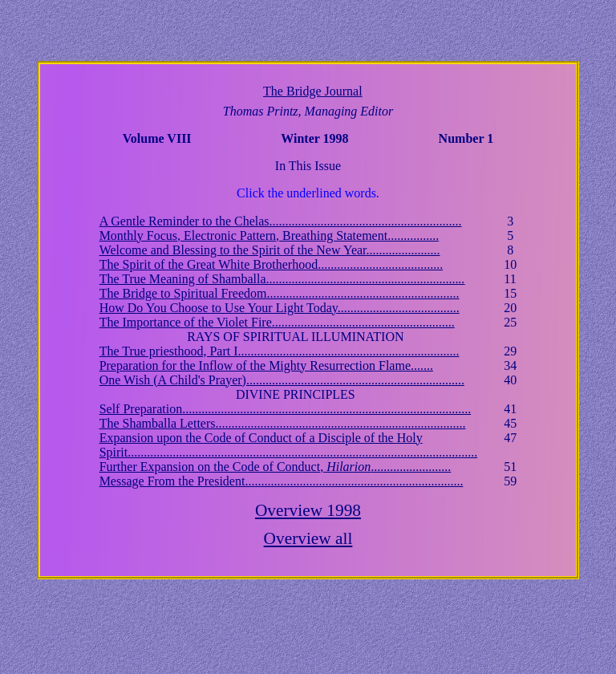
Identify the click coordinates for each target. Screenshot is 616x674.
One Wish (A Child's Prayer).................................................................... (282, 380)
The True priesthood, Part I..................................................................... (280, 351)
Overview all (308, 538)
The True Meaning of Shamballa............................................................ (282, 279)
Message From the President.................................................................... (282, 481)
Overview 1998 (308, 510)
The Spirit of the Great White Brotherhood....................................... (272, 264)
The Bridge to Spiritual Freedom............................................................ (280, 293)
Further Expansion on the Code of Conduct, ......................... (276, 467)
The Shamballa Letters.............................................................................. (283, 423)
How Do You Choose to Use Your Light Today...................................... (280, 308)
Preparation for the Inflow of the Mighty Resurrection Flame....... (266, 365)
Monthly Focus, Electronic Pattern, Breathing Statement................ (269, 235)
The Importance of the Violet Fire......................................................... (277, 322)
